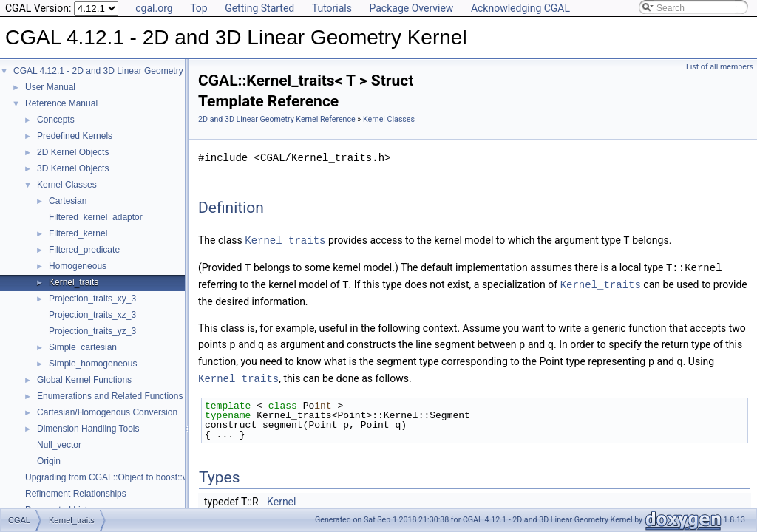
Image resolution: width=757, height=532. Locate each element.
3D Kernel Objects (73, 168)
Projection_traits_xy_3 (92, 299)
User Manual (50, 87)
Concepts (56, 120)
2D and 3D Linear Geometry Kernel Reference (277, 119)
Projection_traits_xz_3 (92, 315)
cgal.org (154, 8)
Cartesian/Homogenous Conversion (107, 412)
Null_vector (59, 445)
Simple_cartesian (83, 347)
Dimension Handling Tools (88, 429)
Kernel (281, 497)
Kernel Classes (67, 185)
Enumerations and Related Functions (110, 396)
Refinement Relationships (76, 494)
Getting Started (259, 8)
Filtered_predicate (84, 250)
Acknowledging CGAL (520, 8)
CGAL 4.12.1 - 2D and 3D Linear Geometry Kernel (112, 71)
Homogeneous (78, 266)
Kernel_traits (74, 282)
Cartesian (68, 201)
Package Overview (411, 8)
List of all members (720, 67)
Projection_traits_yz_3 (92, 331)
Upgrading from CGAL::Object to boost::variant (117, 477)
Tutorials (332, 8)
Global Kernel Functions (84, 380)
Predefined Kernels (75, 136)
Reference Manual (61, 103)
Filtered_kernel (78, 233)
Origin (49, 461)
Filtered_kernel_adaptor (96, 217)
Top (199, 8)
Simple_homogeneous (93, 364)
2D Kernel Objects (73, 152)
